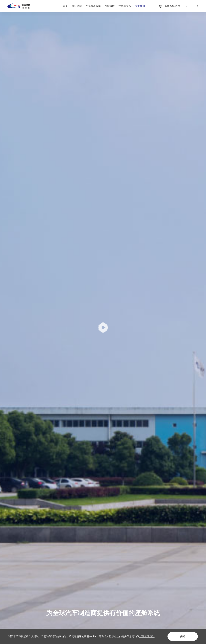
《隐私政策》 (147, 636)
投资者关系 (125, 6)
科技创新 (77, 6)
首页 (65, 6)
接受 (183, 636)
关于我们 (140, 6)
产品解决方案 (93, 6)
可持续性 (110, 6)
